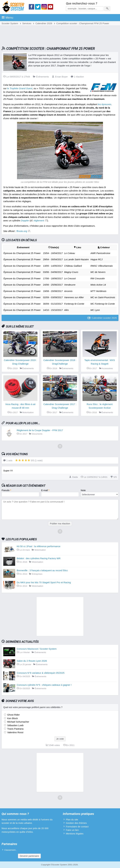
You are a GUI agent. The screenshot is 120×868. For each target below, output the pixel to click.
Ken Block (12, 718)
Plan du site (72, 820)
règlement (39, 220)
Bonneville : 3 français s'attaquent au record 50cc (42, 570)
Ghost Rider (13, 715)
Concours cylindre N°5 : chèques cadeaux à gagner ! (44, 685)
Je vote (60, 739)
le (20, 88)
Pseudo (6, 490)
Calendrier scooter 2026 (102, 318)
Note (83, 490)
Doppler (25, 220)
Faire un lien (72, 830)
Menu (7, 17)
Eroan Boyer (60, 77)
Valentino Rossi (15, 732)
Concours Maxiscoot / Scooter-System (37, 649)
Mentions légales (75, 834)
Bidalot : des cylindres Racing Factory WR (39, 558)
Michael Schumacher (18, 722)
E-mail (45, 490)
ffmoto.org (22, 231)
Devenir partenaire (29, 856)
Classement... (11, 850)
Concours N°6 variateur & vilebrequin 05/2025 (41, 673)
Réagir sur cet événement (26, 486)
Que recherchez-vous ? (82, 4)
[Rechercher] (107, 9)
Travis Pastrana (15, 729)
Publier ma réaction (60, 524)
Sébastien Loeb (15, 725)
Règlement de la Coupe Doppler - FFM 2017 (40, 430)
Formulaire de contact (77, 827)
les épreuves (105, 104)
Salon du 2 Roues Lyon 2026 (32, 661)
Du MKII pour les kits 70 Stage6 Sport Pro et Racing (44, 582)
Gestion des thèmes (76, 823)
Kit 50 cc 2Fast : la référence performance (39, 546)
